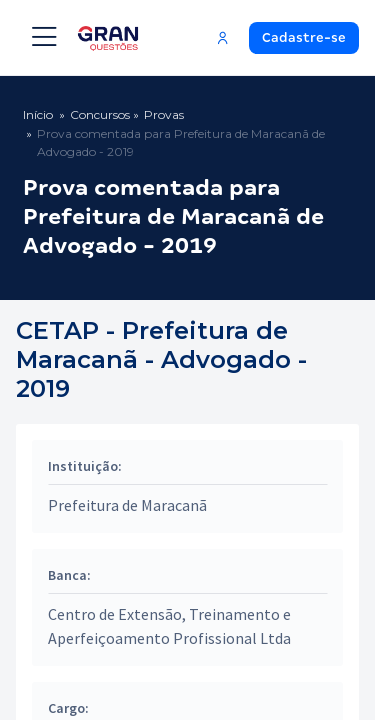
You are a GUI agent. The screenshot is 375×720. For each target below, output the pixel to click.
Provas (164, 114)
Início (38, 114)
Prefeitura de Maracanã (127, 505)
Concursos (100, 114)
